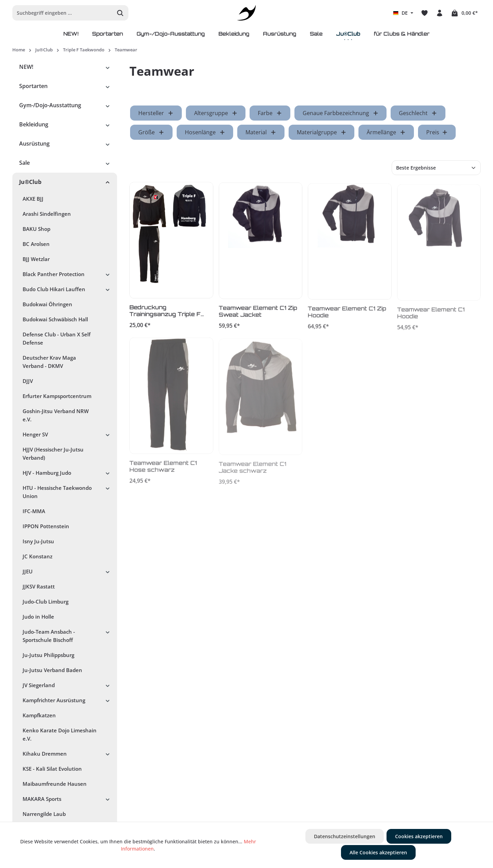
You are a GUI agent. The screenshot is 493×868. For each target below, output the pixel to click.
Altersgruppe (216, 113)
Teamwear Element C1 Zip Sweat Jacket (258, 314)
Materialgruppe (322, 132)
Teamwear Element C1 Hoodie (431, 317)
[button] (108, 67)
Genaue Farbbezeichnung (341, 113)
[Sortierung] (436, 168)
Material (261, 132)
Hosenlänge (205, 132)
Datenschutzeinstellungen (345, 836)
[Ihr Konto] (440, 13)
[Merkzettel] (425, 13)
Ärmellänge (386, 132)
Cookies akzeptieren (419, 836)
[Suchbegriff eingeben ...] (62, 13)
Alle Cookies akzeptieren (378, 852)
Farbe (270, 113)
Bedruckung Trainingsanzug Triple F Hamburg (165, 313)
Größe (151, 132)
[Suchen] (120, 13)
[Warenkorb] (464, 13)
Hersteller (156, 113)
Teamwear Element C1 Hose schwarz (163, 470)
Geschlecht (418, 113)
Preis (437, 132)
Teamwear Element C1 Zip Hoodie (347, 315)
